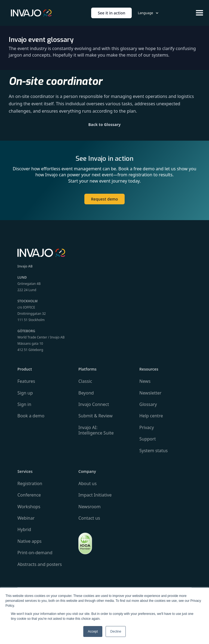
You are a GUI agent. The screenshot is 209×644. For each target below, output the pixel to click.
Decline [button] (116, 631)
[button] (148, 13)
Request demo (104, 199)
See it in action (111, 13)
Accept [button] (93, 631)
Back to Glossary (105, 124)
